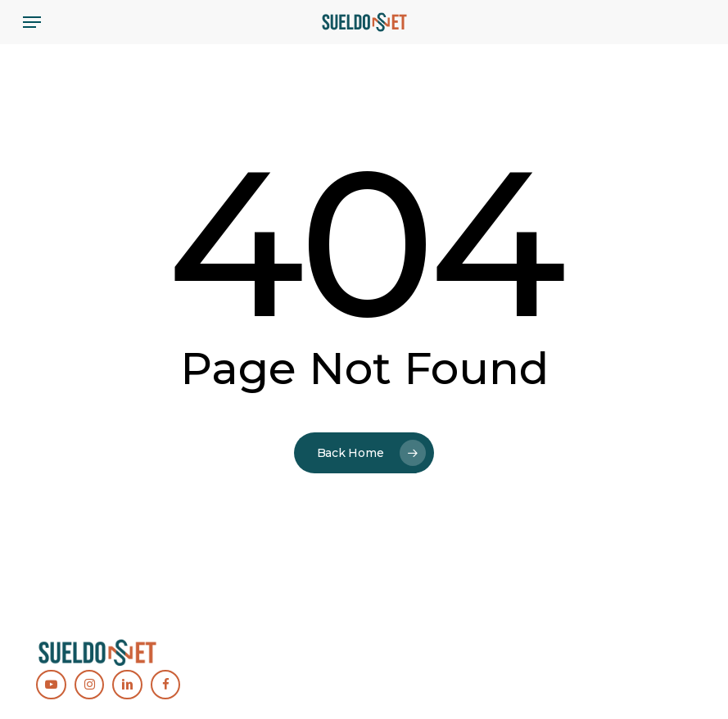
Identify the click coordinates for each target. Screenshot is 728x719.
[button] (32, 22)
